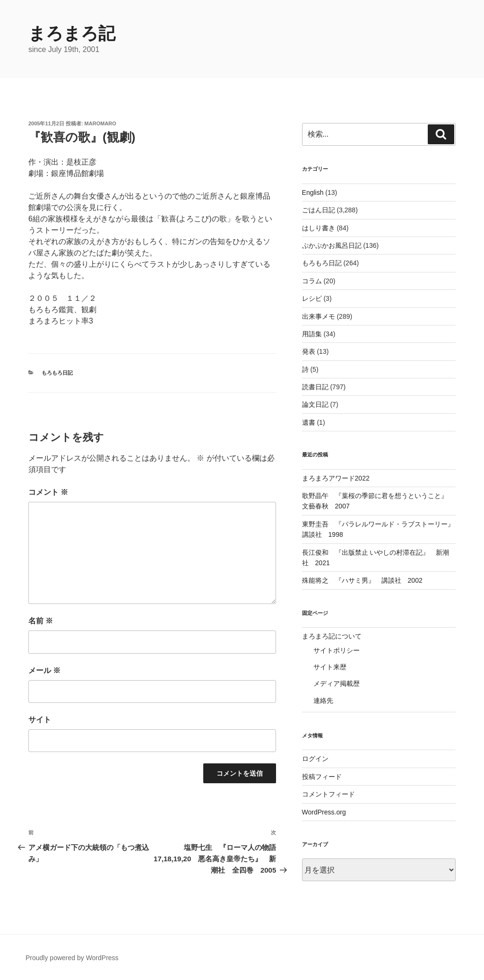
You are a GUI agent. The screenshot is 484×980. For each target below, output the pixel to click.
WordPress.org (324, 812)
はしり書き (319, 228)
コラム (312, 281)
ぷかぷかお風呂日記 (332, 245)
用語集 (312, 334)
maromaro (100, 123)
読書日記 (315, 387)
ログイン (315, 759)
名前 (41, 621)
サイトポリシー (337, 650)
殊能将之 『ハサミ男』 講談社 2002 (362, 580)
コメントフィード (328, 794)
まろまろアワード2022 (336, 478)
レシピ (312, 298)
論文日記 (315, 404)
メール (44, 670)
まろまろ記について (332, 636)
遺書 (309, 422)
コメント (48, 492)
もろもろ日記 (57, 373)
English (313, 192)
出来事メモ (319, 316)
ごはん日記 (319, 210)
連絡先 (323, 700)
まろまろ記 (72, 33)
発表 (309, 351)
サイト (40, 720)
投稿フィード (322, 777)
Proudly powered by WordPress (72, 958)
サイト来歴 (330, 667)
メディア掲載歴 (337, 683)
